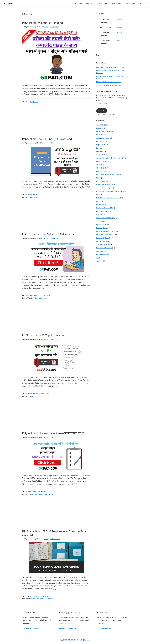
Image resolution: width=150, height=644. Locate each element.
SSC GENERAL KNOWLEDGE (105, 218)
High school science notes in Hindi (108, 175)
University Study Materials (105, 234)
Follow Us (120, 27)
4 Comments (55, 27)
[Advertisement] (57, 123)
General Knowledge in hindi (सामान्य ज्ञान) (109, 158)
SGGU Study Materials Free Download (109, 85)
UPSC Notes (100, 251)
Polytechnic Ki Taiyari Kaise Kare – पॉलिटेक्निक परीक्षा (53, 433)
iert (45, 298)
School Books (101, 214)
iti (32, 396)
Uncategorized (44, 394)
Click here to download (31, 629)
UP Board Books (102, 241)
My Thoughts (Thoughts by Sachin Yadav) (110, 191)
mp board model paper (104, 188)
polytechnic (35, 197)
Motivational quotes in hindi (106, 185)
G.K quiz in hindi (101, 155)
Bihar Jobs (100, 135)
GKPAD (73, 640)
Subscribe (120, 32)
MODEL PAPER (35, 596)
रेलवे (98, 258)
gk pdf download (102, 171)
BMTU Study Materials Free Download (109, 82)
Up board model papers (104, 248)
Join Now (120, 19)
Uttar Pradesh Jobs (103, 254)
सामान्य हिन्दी (100, 261)
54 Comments (55, 437)
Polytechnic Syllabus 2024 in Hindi (43, 23)
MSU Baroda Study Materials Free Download (111, 67)
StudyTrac (100, 221)
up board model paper (104, 244)
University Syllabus (103, 238)
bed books (100, 128)
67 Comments (55, 539)
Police (98, 201)
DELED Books (101, 141)
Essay (98, 148)
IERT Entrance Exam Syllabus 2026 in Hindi (48, 234)
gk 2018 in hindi (101, 161)
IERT (40, 295)
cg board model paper (104, 138)
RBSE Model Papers (103, 211)
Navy (98, 195)
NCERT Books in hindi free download (108, 198)
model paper (41, 599)
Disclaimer (87, 640)
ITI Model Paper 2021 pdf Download (44, 335)
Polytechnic (34, 102)
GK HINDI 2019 (101, 168)
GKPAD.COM (8, 3)
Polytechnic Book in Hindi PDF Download (47, 139)
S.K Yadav (80, 640)
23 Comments (55, 143)
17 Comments (55, 339)
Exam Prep (34, 295)
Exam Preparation (37, 298)
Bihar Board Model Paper (105, 131)
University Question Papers (105, 231)
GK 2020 (99, 165)
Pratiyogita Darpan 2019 (104, 208)
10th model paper (102, 125)
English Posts (101, 145)
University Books (102, 228)
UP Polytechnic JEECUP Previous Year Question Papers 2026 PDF (55, 533)
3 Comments (55, 238)
